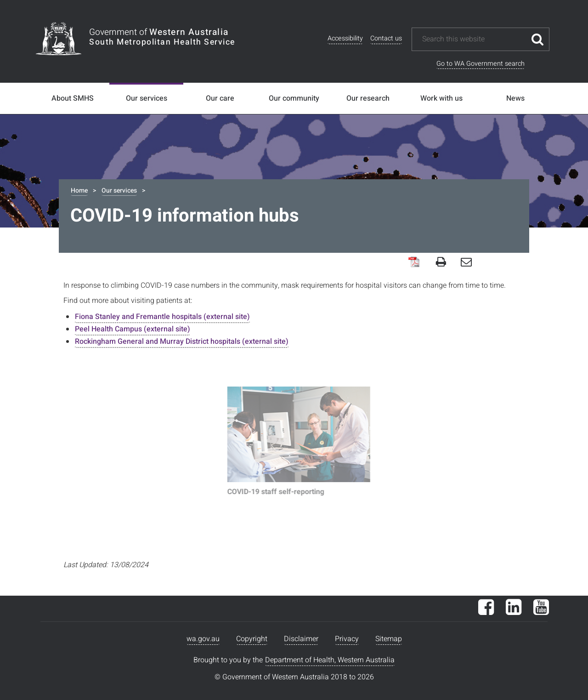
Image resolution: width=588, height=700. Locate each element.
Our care (220, 98)
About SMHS (73, 98)
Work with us (441, 98)
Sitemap (389, 639)
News (515, 98)
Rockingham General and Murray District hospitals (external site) (182, 341)
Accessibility (345, 38)
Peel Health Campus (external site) (133, 329)
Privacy (347, 639)
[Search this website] (474, 39)
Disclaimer (301, 639)
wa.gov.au (203, 639)
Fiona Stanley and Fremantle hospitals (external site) (162, 317)
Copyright (252, 639)
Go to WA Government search (481, 64)
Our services (147, 98)
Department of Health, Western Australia (330, 660)
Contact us (386, 38)
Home (79, 191)
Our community (294, 98)
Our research (368, 98)
